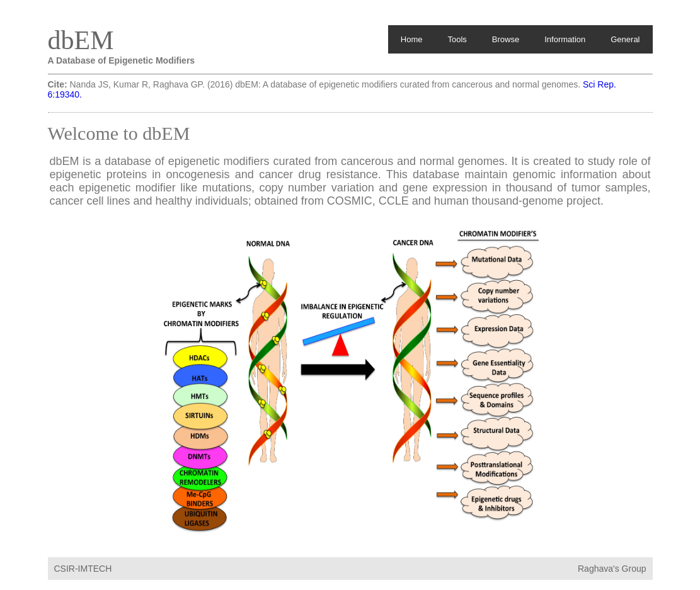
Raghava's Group (612, 569)
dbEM (81, 40)
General (625, 39)
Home (412, 39)
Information (565, 39)
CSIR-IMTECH (83, 569)
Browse (506, 39)
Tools (457, 39)
